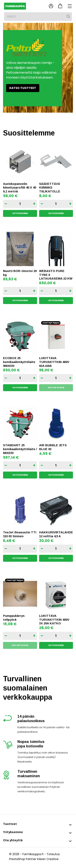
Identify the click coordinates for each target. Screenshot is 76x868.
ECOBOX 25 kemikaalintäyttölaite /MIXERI (19, 362)
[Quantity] (20, 204)
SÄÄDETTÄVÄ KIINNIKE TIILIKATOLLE (50, 188)
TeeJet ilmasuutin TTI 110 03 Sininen (20, 534)
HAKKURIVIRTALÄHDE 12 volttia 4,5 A (56, 534)
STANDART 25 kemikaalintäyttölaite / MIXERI (20, 449)
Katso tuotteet (23, 88)
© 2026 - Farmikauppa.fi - (28, 854)
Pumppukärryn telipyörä (14, 618)
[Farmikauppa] (22, 6)
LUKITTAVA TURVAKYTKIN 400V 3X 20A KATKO (54, 620)
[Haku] (38, 17)
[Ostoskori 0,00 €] (60, 6)
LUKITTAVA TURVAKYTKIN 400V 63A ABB (54, 362)
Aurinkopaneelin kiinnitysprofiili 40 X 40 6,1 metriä (20, 188)
